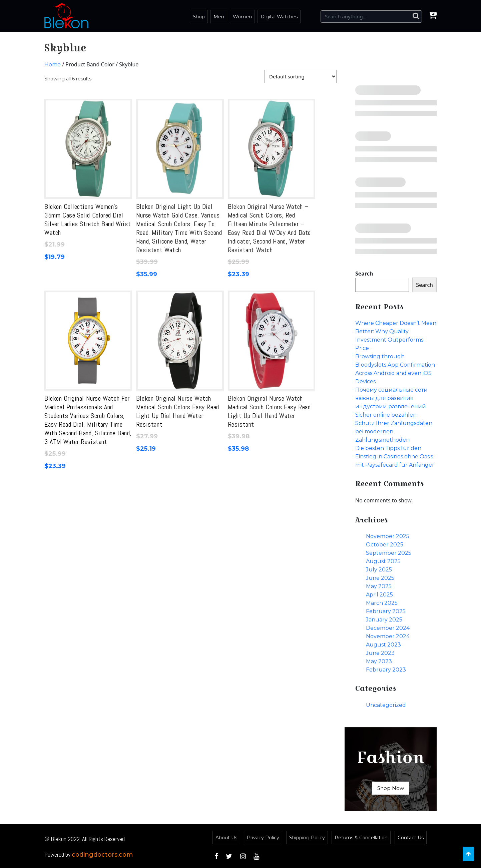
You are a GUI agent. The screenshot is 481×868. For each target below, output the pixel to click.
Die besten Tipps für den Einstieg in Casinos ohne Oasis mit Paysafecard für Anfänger (395, 457)
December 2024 (388, 628)
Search (364, 274)
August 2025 (383, 561)
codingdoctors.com (102, 855)
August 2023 (383, 645)
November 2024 (388, 636)
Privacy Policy (263, 838)
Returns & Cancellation (361, 838)
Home (53, 65)
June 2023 (380, 653)
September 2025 (389, 553)
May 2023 (379, 661)
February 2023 (386, 670)
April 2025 (379, 595)
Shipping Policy (307, 838)
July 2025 (379, 570)
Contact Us (411, 838)
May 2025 (379, 586)
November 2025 (388, 536)
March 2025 (382, 603)
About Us (226, 838)
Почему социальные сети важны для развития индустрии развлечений (391, 398)
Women (242, 17)
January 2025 (384, 620)
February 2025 (386, 611)
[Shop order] (300, 76)
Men (219, 17)
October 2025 (385, 545)
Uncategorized (386, 705)
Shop (199, 17)
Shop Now (391, 788)
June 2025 (380, 578)
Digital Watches (279, 17)
